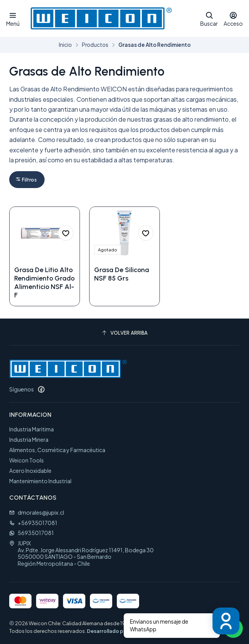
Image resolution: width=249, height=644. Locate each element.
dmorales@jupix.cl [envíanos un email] (37, 512)
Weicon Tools (27, 460)
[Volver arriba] (124, 333)
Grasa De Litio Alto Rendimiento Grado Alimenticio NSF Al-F (44, 282)
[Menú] (13, 19)
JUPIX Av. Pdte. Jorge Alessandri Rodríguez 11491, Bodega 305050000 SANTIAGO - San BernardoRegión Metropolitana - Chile (81, 553)
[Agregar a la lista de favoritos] (66, 233)
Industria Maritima (32, 429)
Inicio (65, 45)
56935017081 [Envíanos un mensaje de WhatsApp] (32, 533)
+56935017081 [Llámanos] (33, 523)
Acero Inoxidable (30, 471)
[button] (27, 179)
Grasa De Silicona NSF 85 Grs (122, 274)
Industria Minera (29, 439)
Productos (95, 45)
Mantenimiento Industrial (40, 481)
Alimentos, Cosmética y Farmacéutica (57, 450)
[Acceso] (233, 19)
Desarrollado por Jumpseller (121, 631)
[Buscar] (209, 19)
